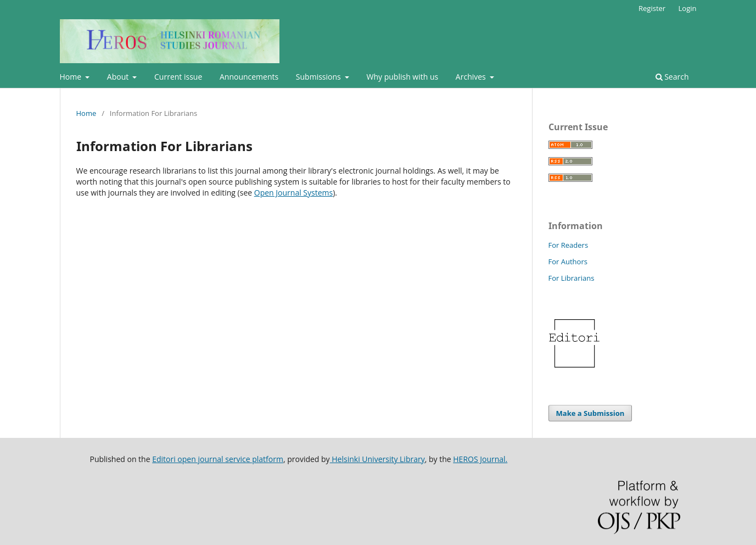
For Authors (568, 262)
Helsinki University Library (377, 459)
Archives (472, 77)
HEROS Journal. (480, 459)
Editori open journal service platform (218, 459)
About (119, 77)
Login (688, 8)
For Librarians (572, 278)
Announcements (249, 77)
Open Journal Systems (293, 193)
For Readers (569, 245)
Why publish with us (403, 77)
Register (652, 8)
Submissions (320, 77)
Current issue (178, 77)
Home (72, 77)
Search (672, 77)
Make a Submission (590, 413)
